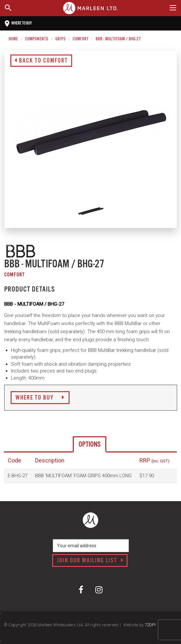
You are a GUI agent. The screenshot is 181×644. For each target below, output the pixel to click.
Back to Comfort (41, 61)
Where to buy (18, 24)
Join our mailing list (90, 561)
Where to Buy (40, 398)
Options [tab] (90, 445)
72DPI (150, 625)
